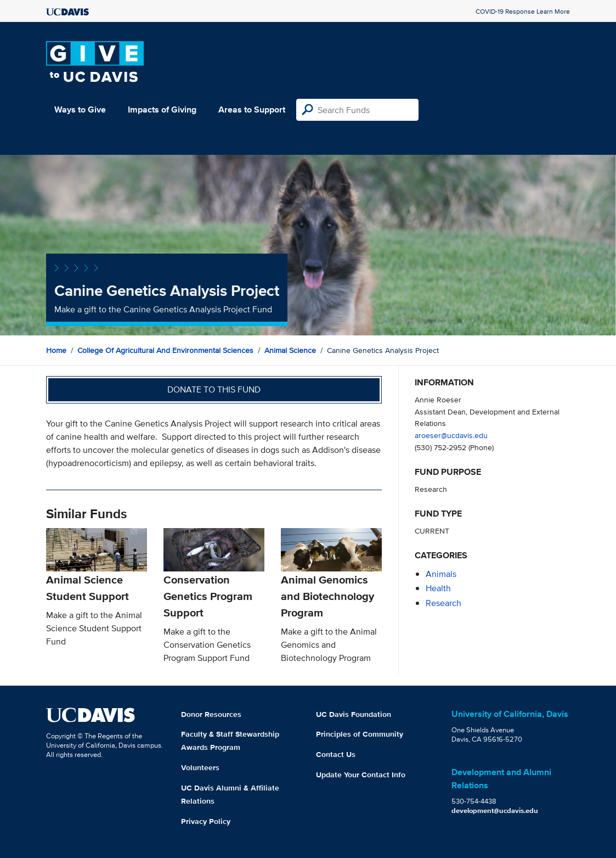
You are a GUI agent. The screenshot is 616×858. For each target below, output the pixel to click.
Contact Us (336, 754)
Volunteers (200, 767)
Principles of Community (360, 734)
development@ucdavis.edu (495, 811)
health (438, 588)
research (443, 603)
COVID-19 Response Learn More (523, 11)
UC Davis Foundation (354, 714)
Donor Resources (211, 714)
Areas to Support (252, 110)
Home (56, 350)
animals (441, 574)
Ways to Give (80, 110)
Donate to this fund (214, 389)
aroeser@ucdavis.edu (451, 435)
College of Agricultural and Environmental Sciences (165, 350)
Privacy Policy (206, 821)
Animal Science (290, 350)
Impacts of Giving (162, 110)
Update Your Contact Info (361, 775)
